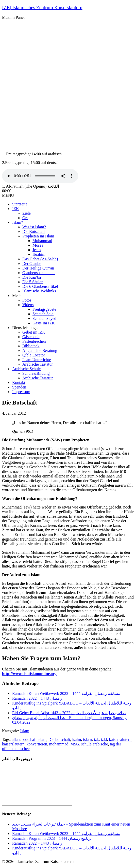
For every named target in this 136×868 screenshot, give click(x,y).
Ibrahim (39, 254)
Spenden (19, 387)
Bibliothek (31, 346)
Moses (38, 245)
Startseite (20, 204)
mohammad (59, 744)
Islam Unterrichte (37, 360)
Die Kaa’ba (32, 277)
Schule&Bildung (36, 373)
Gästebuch (31, 337)
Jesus (37, 250)
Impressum (21, 392)
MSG (75, 744)
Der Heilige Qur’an (38, 268)
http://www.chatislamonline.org (29, 674)
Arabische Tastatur (38, 364)
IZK (16, 209)
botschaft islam (34, 739)
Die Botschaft (33, 231)
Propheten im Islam (38, 236)
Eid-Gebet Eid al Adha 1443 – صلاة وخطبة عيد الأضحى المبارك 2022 (69, 713)
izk (96, 739)
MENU (8, 195)
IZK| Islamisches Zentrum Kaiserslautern (42, 8)
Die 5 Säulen (33, 282)
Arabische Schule (26, 369)
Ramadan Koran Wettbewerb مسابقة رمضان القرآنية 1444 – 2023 (66, 693)
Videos (28, 305)
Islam (25, 731)
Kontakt (19, 383)
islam (87, 739)
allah (16, 739)
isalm (77, 739)
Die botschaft (59, 739)
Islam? (18, 222)
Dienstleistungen (26, 328)
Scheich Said (43, 314)
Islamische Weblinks (39, 291)
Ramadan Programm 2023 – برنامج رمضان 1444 (52, 838)
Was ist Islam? (34, 227)
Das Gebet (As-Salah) (40, 259)
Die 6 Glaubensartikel (40, 286)
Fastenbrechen (34, 341)
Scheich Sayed (44, 318)
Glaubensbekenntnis (39, 273)
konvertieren (37, 744)
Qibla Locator (34, 355)
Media (17, 296)
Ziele (27, 213)
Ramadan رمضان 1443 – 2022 (37, 698)
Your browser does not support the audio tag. (40, 176)
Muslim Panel (13, 17)
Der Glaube (32, 264)
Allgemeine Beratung (40, 350)
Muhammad (42, 241)
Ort (25, 218)
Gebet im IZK (34, 332)
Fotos (27, 300)
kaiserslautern (13, 744)
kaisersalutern (120, 739)
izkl (104, 739)
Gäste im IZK (44, 323)
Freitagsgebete (44, 309)
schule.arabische (95, 744)
